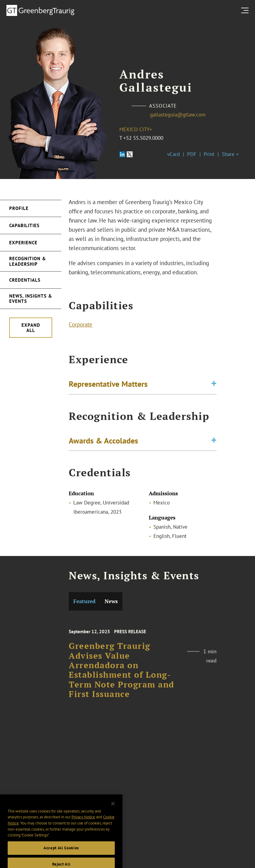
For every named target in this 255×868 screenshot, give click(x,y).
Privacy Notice (83, 823)
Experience (23, 243)
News (111, 601)
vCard (174, 154)
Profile (19, 208)
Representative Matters (108, 385)
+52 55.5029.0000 (143, 138)
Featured (84, 601)
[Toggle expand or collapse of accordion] (214, 385)
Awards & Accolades (103, 441)
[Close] (113, 809)
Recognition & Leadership (28, 261)
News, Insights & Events (31, 299)
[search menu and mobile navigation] (246, 10)
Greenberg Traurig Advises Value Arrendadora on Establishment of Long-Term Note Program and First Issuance (122, 675)
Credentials (25, 280)
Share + (230, 154)
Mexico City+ (136, 129)
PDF (192, 154)
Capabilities (24, 225)
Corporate (81, 325)
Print (209, 154)
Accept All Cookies (61, 853)
